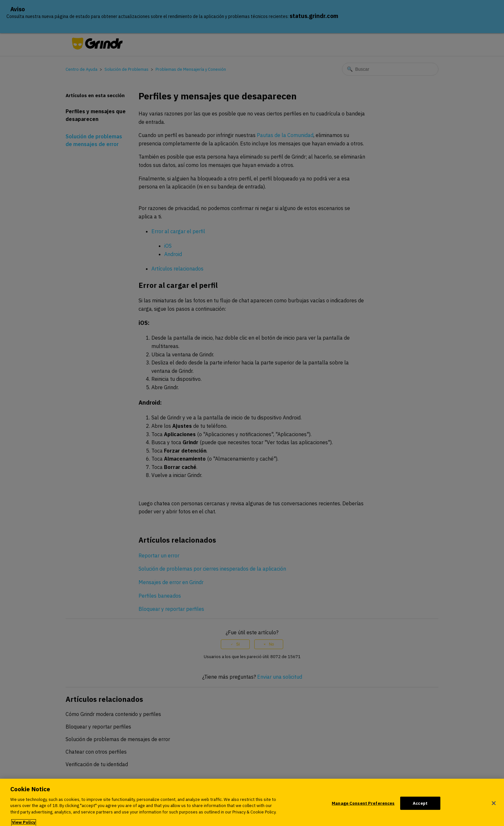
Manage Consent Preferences (363, 806)
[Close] (494, 806)
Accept (420, 806)
